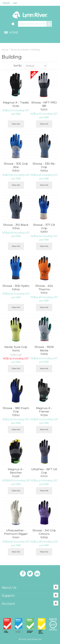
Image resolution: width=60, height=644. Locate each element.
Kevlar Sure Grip (16, 347)
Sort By (18, 66)
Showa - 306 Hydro (16, 286)
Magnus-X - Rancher (16, 471)
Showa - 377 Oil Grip (44, 226)
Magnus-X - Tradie (16, 102)
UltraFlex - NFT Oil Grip (44, 471)
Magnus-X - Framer (44, 410)
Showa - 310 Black (16, 225)
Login (15, 3)
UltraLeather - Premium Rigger (16, 532)
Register (6, 3)
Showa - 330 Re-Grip (44, 165)
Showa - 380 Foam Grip (16, 410)
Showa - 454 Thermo (44, 287)
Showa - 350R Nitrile (44, 349)
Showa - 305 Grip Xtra (16, 165)
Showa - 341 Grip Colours (44, 532)
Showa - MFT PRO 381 (44, 104)
